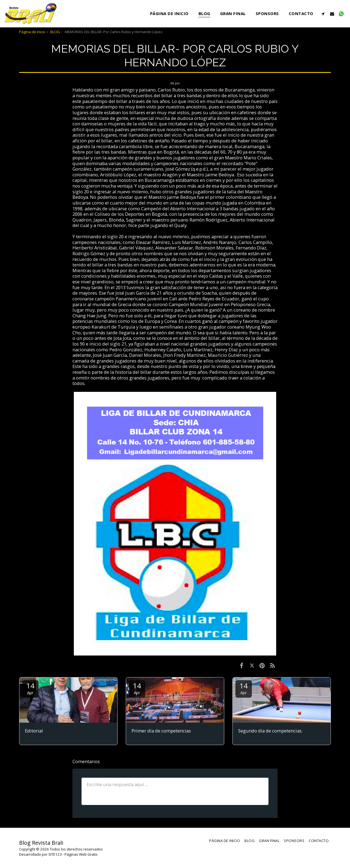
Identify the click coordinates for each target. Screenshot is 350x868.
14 (30, 688)
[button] (323, 14)
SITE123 (55, 854)
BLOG (55, 32)
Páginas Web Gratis (81, 854)
